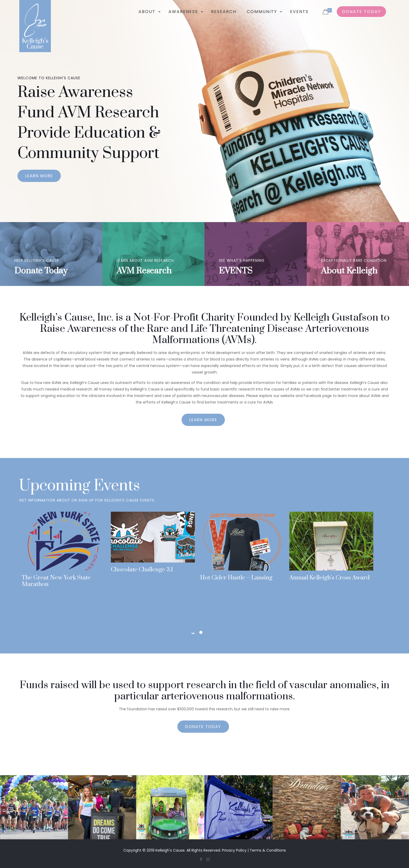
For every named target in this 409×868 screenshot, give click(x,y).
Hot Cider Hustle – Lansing (236, 578)
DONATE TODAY (361, 12)
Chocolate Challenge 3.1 (142, 570)
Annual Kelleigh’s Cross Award (329, 578)
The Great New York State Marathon (56, 581)
